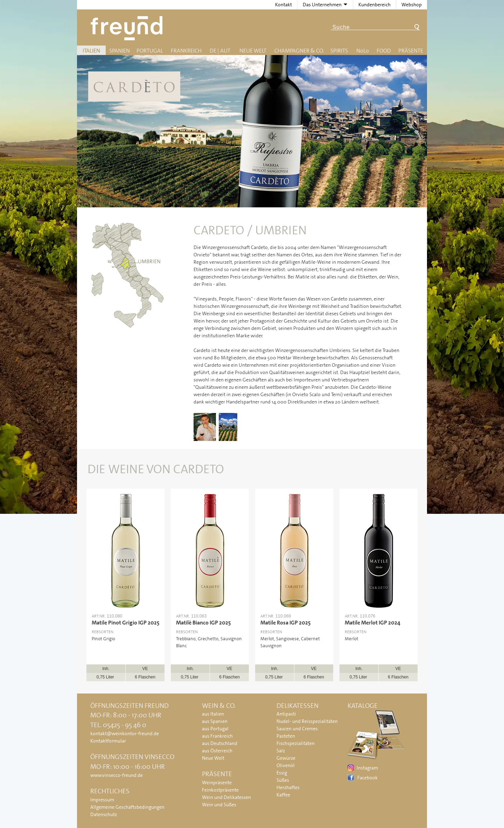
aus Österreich (217, 751)
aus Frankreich (217, 736)
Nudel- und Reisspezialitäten (307, 721)
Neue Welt (253, 51)
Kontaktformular (108, 741)
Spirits (339, 51)
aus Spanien (215, 721)
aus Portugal (215, 729)
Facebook (367, 778)
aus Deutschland (220, 743)
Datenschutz (104, 814)
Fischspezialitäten (296, 743)
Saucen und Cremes (297, 729)
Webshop (412, 5)
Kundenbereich (374, 5)
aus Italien (213, 714)
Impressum (102, 800)
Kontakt (283, 5)
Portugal (150, 51)
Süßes (283, 780)
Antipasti (286, 714)
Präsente (411, 51)
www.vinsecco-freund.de (117, 775)
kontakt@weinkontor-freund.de (125, 733)
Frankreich (186, 51)
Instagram (367, 768)
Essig (282, 773)
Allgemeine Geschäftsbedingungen (127, 807)
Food (384, 51)
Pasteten (286, 736)
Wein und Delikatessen (226, 797)
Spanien (120, 51)
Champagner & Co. (299, 51)
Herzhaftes (288, 787)
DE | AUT (220, 51)
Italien (91, 51)
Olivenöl (286, 765)
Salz (281, 751)
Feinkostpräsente (220, 790)
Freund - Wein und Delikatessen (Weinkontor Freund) (128, 28)
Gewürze (286, 758)
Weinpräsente (217, 782)
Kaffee (283, 795)
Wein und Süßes (219, 805)
